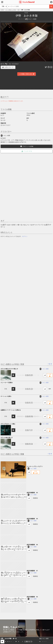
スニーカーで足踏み (7, 383)
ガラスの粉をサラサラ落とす (9, 369)
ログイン (25, 236)
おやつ (33, 225)
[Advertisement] (26, 83)
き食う (14, 225)
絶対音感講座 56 (32, 597)
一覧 (50, 364)
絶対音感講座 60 (32, 493)
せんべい (27, 225)
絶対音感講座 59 (32, 519)
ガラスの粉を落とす (7, 438)
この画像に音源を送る (26, 74)
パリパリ (40, 225)
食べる (20, 225)
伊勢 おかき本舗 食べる (9, 638)
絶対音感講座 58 (32, 545)
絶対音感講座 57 (32, 571)
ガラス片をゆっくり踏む (8, 424)
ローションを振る (6, 396)
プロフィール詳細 (27, 146)
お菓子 (4, 225)
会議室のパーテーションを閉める (11, 410)
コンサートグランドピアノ (35, 466)
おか (9, 225)
